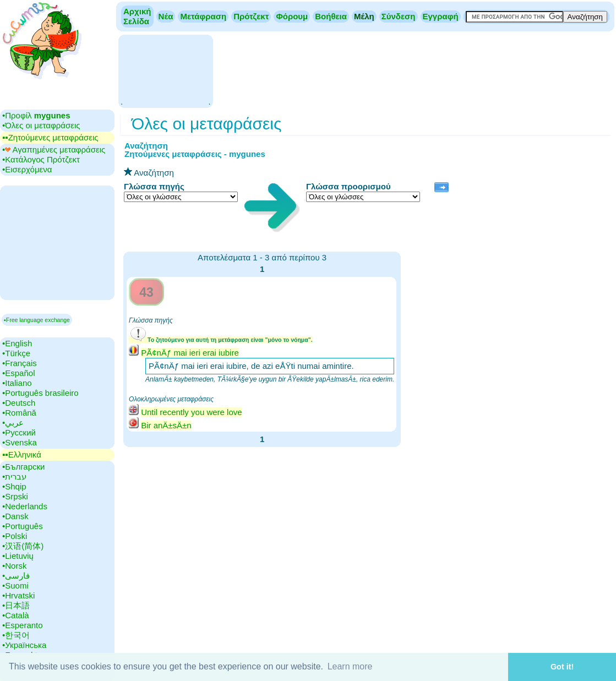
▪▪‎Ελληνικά (22, 454)
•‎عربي (13, 423)
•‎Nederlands (25, 506)
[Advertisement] (165, 70)
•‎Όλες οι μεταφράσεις (41, 125)
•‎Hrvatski (18, 595)
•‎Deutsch (19, 403)
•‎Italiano (17, 383)
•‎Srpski (15, 496)
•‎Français (20, 363)
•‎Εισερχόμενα (27, 169)
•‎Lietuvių (18, 556)
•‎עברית (14, 476)
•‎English (17, 343)
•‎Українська (24, 645)
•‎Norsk (14, 566)
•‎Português (23, 526)
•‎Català (16, 615)
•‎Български (24, 467)
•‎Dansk (15, 516)
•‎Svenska (20, 442)
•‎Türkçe (16, 353)
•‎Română (19, 413)
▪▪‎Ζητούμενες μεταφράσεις (50, 137)
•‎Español (18, 373)
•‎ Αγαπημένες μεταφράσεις (54, 149)
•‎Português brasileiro (40, 393)
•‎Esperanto (23, 625)
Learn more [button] (350, 666)
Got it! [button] (562, 667)
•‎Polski (15, 536)
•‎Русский (19, 432)
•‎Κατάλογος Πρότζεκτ (41, 159)
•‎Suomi (15, 585)
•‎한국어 (16, 635)
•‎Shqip (14, 486)
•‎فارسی (16, 576)
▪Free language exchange (37, 320)
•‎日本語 (16, 605)
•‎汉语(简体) (23, 546)
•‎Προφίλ (36, 115)
